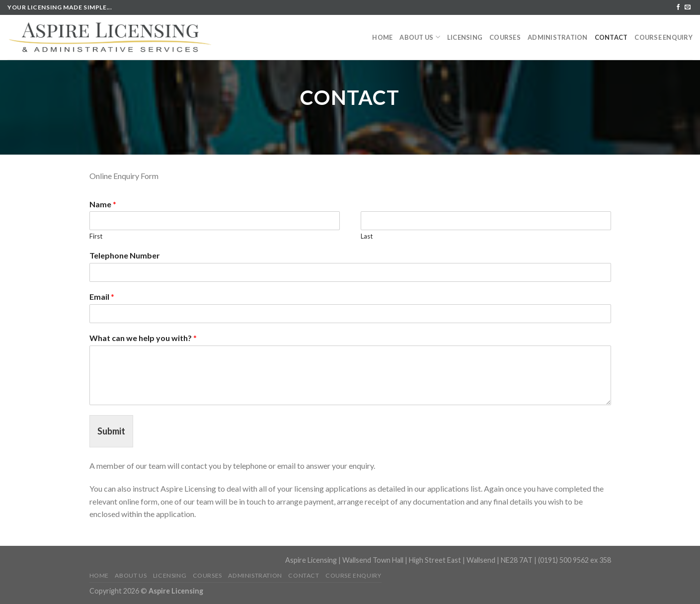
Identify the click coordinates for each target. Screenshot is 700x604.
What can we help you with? (143, 338)
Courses (505, 37)
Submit (111, 431)
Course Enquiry (663, 37)
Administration (558, 37)
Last (367, 236)
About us (420, 37)
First (96, 236)
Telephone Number (125, 255)
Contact (611, 37)
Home (382, 37)
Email (102, 297)
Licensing (465, 37)
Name (103, 204)
